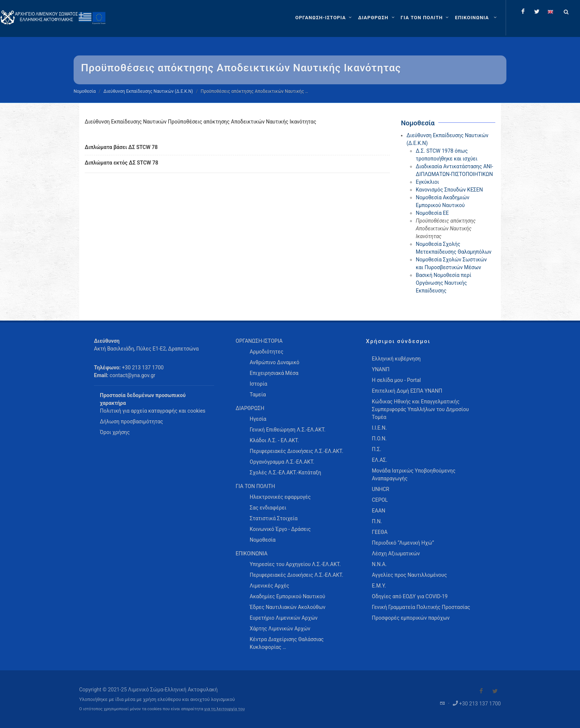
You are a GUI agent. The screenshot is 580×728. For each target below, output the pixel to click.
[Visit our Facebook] (481, 691)
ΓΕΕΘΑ (380, 532)
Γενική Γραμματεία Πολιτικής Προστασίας (421, 607)
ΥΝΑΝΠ (381, 369)
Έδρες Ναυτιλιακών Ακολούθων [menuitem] (288, 607)
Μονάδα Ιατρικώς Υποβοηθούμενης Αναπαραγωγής (414, 475)
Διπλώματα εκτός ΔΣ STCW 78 (122, 163)
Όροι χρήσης (115, 432)
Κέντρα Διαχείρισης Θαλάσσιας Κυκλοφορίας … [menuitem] (287, 643)
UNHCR (380, 489)
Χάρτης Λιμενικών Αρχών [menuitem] (280, 629)
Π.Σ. (376, 449)
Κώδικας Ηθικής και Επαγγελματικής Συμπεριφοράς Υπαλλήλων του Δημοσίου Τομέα (420, 409)
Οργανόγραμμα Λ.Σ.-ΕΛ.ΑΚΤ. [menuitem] (282, 462)
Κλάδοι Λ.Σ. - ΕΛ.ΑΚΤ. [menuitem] (274, 440)
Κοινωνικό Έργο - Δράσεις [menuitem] (280, 529)
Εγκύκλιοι (427, 182)
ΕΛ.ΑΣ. (380, 460)
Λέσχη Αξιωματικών (396, 553)
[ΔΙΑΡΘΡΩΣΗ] (377, 18)
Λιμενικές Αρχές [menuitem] (269, 586)
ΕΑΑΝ (378, 511)
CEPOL (380, 500)
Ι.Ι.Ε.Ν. (379, 428)
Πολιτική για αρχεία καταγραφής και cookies (153, 411)
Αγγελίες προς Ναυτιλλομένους (409, 575)
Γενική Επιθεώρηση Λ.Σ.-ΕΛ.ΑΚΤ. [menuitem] (288, 430)
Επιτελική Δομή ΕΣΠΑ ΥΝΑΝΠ (407, 391)
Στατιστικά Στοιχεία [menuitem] (274, 518)
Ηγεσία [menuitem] (258, 419)
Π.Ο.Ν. (379, 439)
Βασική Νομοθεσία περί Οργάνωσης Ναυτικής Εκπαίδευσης (444, 283)
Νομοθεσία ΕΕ (432, 213)
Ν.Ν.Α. (379, 564)
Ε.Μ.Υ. (379, 586)
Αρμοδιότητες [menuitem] (267, 352)
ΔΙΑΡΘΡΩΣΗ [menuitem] (250, 408)
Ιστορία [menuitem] (258, 384)
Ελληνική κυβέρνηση (396, 359)
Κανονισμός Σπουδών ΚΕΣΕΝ (449, 190)
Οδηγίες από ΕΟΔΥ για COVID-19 (410, 596)
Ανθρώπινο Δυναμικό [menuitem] (274, 362)
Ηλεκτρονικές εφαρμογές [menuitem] (280, 497)
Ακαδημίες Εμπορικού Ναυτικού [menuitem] (287, 596)
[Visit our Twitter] (495, 691)
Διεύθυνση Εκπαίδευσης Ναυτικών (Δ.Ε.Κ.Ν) (148, 91)
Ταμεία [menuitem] (258, 395)
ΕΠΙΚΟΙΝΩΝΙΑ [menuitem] (252, 553)
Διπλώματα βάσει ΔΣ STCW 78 (121, 147)
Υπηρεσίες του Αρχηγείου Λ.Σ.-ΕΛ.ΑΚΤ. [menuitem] (295, 564)
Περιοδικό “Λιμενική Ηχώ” (403, 543)
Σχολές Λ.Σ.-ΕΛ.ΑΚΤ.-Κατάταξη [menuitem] (285, 473)
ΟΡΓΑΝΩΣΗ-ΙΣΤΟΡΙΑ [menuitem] (259, 341)
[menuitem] (477, 18)
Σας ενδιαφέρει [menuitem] (268, 508)
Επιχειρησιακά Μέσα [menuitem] (274, 373)
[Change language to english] (550, 11)
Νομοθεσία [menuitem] (263, 540)
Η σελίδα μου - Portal (396, 380)
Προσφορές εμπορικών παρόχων (411, 618)
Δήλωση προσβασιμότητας (131, 421)
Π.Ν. (377, 521)
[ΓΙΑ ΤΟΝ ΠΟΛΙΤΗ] (426, 18)
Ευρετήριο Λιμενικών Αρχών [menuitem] (284, 618)
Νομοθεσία (85, 91)
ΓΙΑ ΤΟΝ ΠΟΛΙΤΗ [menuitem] (255, 486)
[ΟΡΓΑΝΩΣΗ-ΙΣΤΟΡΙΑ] (324, 18)
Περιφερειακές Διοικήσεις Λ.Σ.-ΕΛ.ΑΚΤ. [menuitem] (296, 451)
